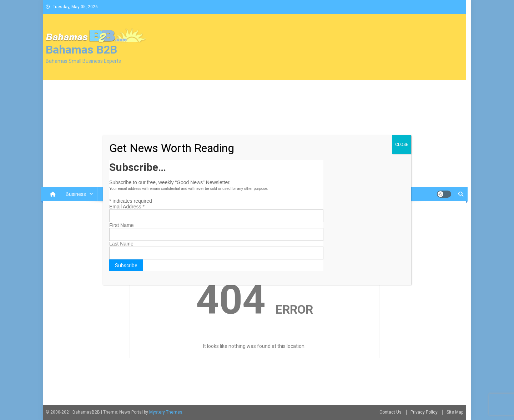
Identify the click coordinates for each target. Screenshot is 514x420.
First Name (121, 225)
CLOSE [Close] (402, 145)
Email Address (127, 207)
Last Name (121, 244)
